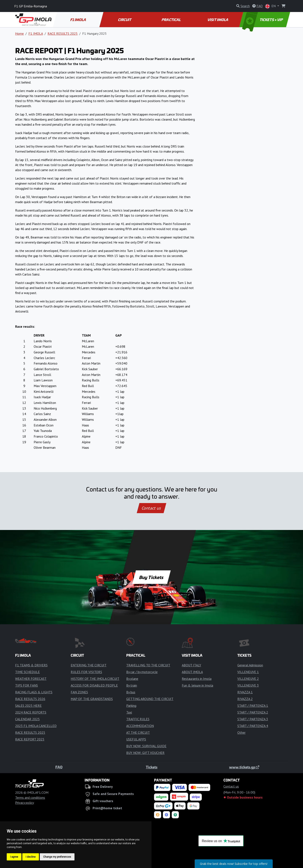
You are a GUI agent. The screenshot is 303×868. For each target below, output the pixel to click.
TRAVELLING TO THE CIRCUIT (148, 665)
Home (19, 33)
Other (241, 732)
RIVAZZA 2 (245, 699)
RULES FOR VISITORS (86, 672)
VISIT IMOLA (218, 20)
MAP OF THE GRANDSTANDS (92, 699)
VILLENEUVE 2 (248, 679)
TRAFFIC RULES (138, 719)
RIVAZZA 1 (245, 692)
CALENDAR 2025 (27, 719)
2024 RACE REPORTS (31, 712)
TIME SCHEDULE (27, 672)
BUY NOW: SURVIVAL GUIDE (146, 746)
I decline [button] (31, 857)
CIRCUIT (125, 20)
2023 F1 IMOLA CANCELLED (36, 726)
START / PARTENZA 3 (253, 719)
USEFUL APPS (136, 739)
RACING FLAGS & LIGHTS (34, 692)
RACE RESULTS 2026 (30, 699)
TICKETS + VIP (263, 20)
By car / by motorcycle (142, 672)
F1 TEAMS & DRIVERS (31, 665)
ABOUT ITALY (191, 665)
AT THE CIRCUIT (138, 732)
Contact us (151, 508)
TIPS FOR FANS (27, 685)
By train (132, 685)
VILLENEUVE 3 (248, 685)
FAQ (59, 767)
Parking (131, 706)
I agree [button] (14, 857)
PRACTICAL (171, 20)
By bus (131, 692)
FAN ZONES (79, 692)
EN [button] (271, 6)
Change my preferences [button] (57, 857)
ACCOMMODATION (140, 726)
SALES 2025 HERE (28, 706)
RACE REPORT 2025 (30, 739)
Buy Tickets (151, 577)
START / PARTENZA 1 (253, 706)
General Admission (250, 665)
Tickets (152, 767)
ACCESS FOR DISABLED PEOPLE (94, 685)
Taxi (129, 712)
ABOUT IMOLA (192, 672)
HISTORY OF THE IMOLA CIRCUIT (95, 679)
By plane (132, 679)
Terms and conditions (30, 797)
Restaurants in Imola (197, 679)
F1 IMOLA (78, 20)
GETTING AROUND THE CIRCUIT (150, 699)
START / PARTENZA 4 (253, 726)
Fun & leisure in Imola (197, 685)
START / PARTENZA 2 (253, 712)
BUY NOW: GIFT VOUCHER (145, 753)
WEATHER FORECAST (31, 679)
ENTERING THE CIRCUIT (89, 665)
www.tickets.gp (244, 767)
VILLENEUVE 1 (248, 672)
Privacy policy (25, 803)
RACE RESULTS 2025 (63, 33)
